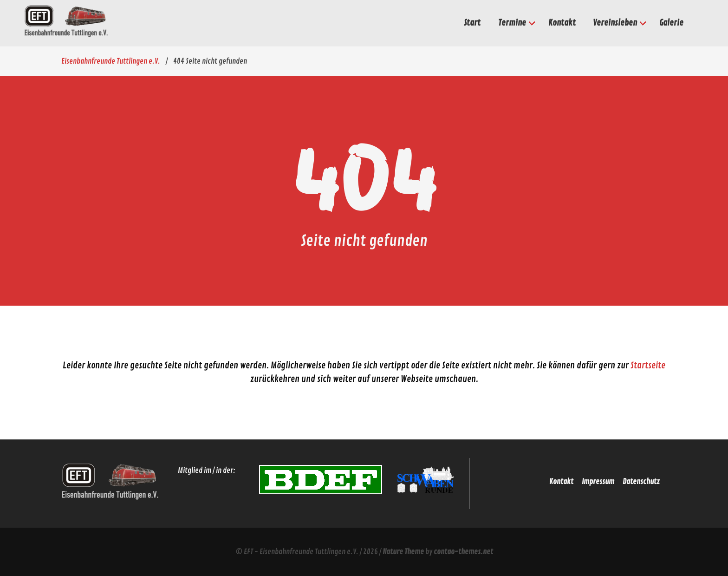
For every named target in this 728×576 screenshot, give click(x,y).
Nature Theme (403, 552)
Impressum (598, 482)
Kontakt (561, 482)
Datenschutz (641, 482)
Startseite (648, 366)
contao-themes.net (463, 552)
